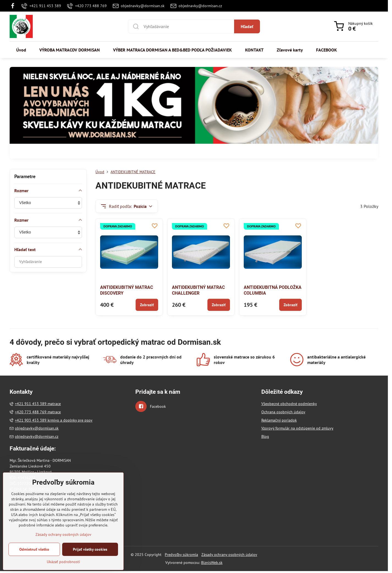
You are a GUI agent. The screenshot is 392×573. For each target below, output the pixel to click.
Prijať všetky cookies (90, 557)
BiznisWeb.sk (212, 563)
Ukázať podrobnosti (63, 569)
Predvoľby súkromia (181, 555)
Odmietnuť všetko (34, 557)
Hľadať (247, 26)
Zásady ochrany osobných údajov (229, 555)
